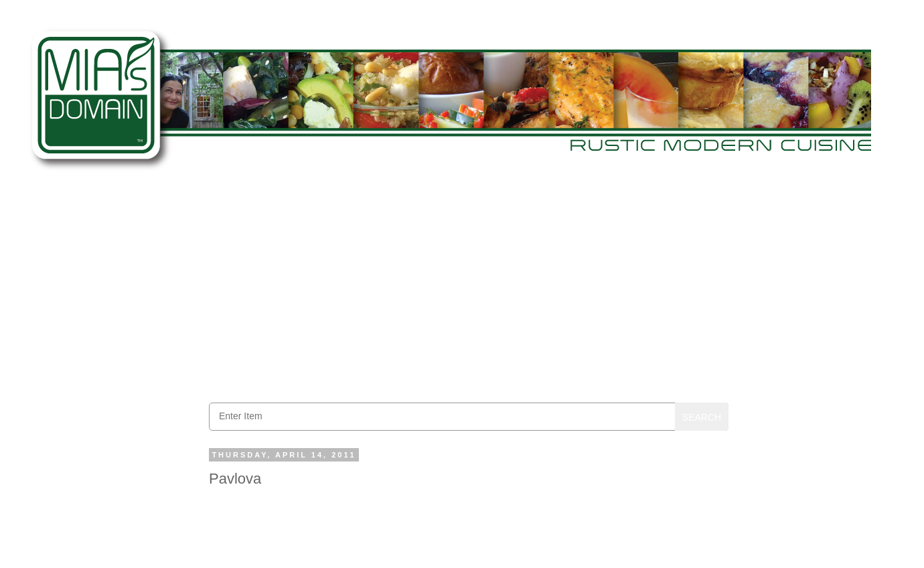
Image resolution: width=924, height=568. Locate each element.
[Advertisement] (469, 289)
